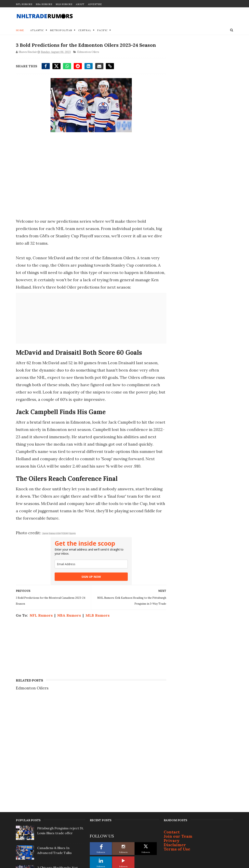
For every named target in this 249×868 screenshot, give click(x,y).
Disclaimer (175, 733)
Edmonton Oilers (88, 52)
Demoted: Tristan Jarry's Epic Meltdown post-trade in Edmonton (60, 780)
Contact (172, 720)
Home (20, 30)
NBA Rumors (44, 4)
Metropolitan (61, 30)
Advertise (95, 4)
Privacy (172, 729)
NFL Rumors (24, 4)
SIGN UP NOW (90, 577)
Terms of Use (177, 737)
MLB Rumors (64, 4)
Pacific (103, 30)
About (80, 4)
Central (85, 30)
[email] (90, 564)
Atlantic (37, 30)
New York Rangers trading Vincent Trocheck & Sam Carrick (58, 800)
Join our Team (178, 724)
